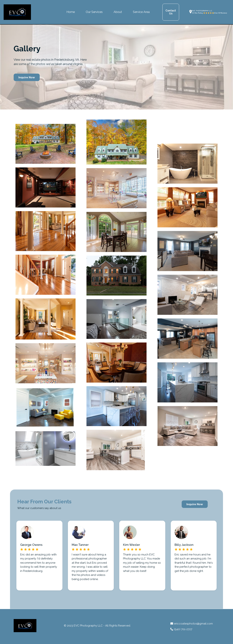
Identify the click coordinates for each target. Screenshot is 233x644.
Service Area (141, 12)
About (118, 12)
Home (71, 12)
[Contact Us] (171, 12)
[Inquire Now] (27, 77)
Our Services (94, 12)
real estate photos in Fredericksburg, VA (53, 60)
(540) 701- (180, 629)
